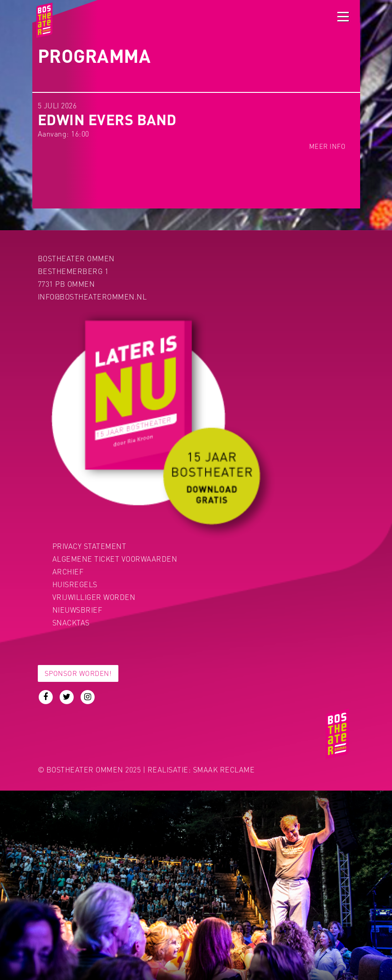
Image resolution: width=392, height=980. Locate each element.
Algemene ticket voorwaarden (115, 559)
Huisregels (75, 584)
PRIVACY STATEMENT (89, 546)
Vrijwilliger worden (94, 597)
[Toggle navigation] (343, 17)
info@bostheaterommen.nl (92, 297)
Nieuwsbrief (77, 610)
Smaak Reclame (224, 769)
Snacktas (71, 622)
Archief (68, 571)
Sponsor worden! (78, 673)
